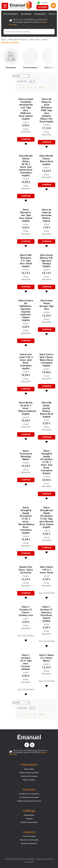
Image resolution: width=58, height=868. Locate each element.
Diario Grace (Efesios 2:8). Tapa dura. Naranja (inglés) (46, 261)
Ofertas (29, 819)
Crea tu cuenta (29, 836)
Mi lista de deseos (29, 843)
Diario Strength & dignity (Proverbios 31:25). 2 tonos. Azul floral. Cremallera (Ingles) (46, 462)
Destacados (40, 14)
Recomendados (11, 14)
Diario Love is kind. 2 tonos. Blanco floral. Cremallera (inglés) (46, 360)
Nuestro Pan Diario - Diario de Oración (26, 570)
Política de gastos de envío (29, 801)
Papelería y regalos (18, 40)
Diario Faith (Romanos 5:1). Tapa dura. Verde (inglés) (26, 261)
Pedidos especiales (29, 822)
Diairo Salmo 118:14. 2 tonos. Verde (47, 570)
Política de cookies (29, 776)
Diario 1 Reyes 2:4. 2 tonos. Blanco (47, 658)
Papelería (35, 40)
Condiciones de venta (29, 797)
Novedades (26, 14)
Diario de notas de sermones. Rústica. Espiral (47, 215)
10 (40, 88)
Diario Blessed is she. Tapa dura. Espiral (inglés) (26, 215)
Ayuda (45, 3)
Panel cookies (29, 780)
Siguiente (44, 88)
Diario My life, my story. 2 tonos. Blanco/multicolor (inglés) (28, 408)
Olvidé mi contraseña (29, 840)
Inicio (4, 40)
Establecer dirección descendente (33, 76)
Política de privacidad (29, 773)
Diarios (45, 40)
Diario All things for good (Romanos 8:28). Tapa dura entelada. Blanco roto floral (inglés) (46, 110)
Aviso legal (29, 769)
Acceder (42, 7)
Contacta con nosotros (29, 794)
